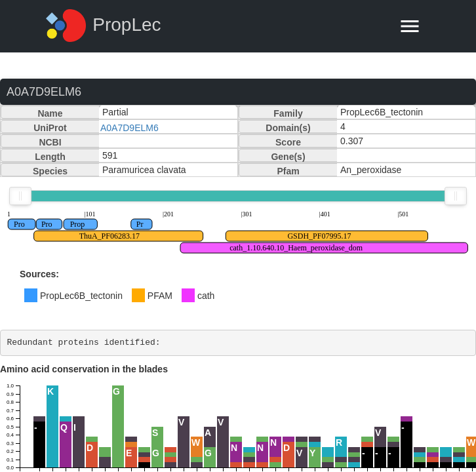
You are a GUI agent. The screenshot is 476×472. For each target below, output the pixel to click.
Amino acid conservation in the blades (84, 369)
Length (50, 157)
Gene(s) (288, 157)
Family (288, 113)
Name (50, 113)
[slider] (20, 196)
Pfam (288, 171)
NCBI (50, 142)
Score (288, 142)
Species (50, 171)
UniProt (50, 128)
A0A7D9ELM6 (129, 128)
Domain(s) (288, 128)
